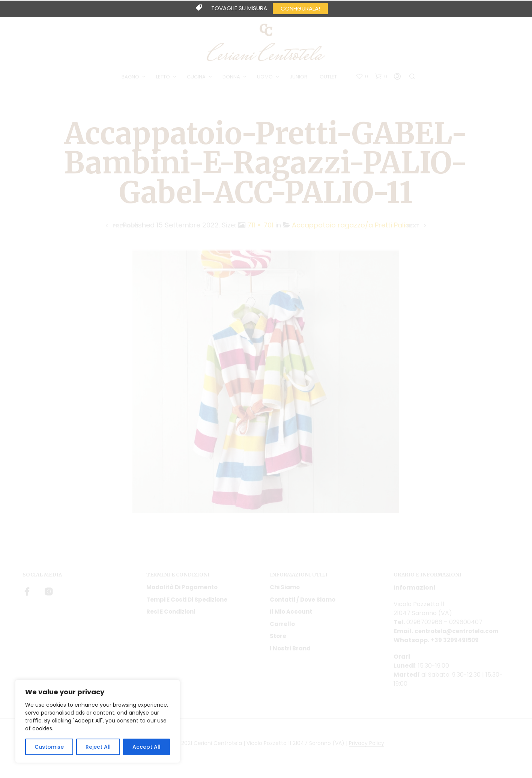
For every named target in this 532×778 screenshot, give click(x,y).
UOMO (266, 78)
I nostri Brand (290, 651)
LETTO (164, 78)
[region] (98, 721)
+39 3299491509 (456, 643)
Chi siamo (285, 590)
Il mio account (291, 614)
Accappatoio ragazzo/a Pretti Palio (351, 228)
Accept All (147, 747)
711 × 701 (260, 228)
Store (278, 639)
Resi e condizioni (171, 614)
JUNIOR (300, 78)
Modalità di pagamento (182, 590)
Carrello (282, 626)
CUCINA (197, 78)
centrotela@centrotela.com (460, 634)
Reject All (98, 747)
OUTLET (329, 78)
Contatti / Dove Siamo (303, 602)
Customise (49, 747)
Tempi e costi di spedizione (187, 602)
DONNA (232, 78)
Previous (125, 228)
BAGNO (131, 78)
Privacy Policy (367, 746)
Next (413, 228)
